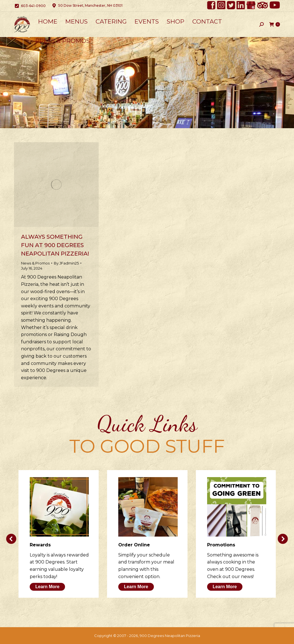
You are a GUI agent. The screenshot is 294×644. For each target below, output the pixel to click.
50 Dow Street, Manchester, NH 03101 (87, 6)
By (66, 263)
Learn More (47, 587)
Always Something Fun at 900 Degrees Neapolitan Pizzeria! (55, 245)
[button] (11, 539)
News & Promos (35, 263)
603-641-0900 (30, 6)
